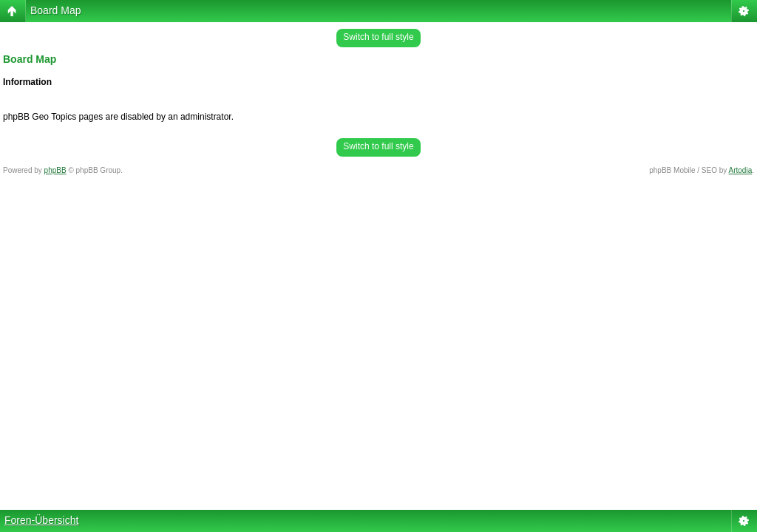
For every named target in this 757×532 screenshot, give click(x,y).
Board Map (55, 10)
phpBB (55, 170)
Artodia (741, 170)
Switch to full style (378, 37)
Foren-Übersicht (41, 520)
